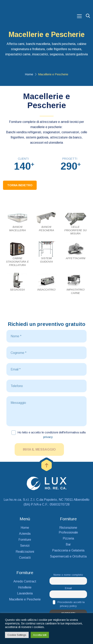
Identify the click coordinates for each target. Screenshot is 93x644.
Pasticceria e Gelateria (68, 550)
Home (29, 74)
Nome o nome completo (68, 575)
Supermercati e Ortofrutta (68, 556)
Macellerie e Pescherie (25, 599)
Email (68, 588)
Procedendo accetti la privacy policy (69, 604)
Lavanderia (25, 593)
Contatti (25, 558)
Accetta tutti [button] (40, 635)
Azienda (25, 534)
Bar (68, 544)
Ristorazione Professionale (68, 530)
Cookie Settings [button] (17, 635)
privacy (48, 437)
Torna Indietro (20, 185)
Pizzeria (68, 538)
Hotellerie (25, 587)
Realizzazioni (25, 552)
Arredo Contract (25, 581)
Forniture (25, 540)
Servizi (25, 546)
